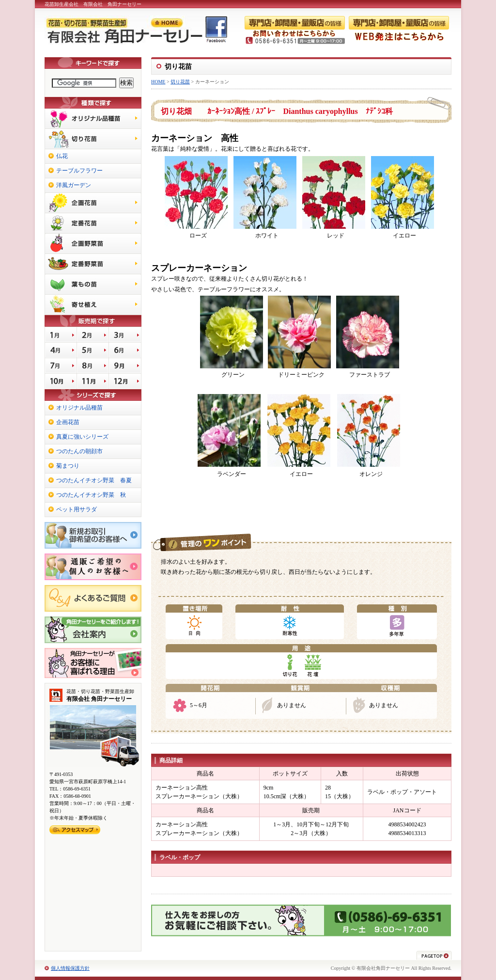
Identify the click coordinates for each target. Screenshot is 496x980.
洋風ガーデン (74, 185)
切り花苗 (180, 82)
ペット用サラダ (77, 509)
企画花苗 (68, 422)
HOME (158, 82)
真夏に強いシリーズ (82, 437)
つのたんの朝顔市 (79, 451)
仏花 (62, 156)
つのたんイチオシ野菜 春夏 (94, 480)
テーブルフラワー (79, 171)
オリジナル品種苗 (79, 408)
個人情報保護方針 (70, 968)
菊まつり (68, 466)
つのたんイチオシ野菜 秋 (91, 495)
